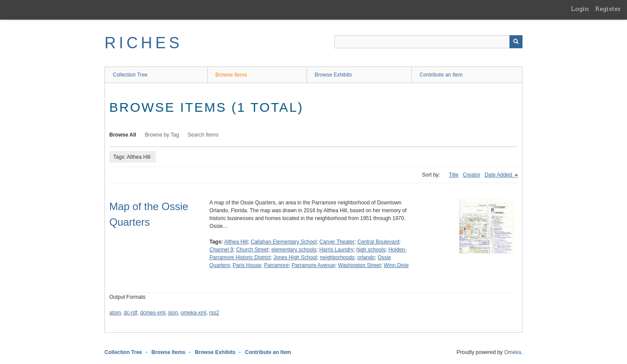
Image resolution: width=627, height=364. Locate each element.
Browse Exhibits (333, 75)
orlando (366, 257)
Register (608, 9)
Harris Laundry (336, 250)
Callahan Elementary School (284, 242)
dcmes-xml (153, 313)
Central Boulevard (378, 242)
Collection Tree (130, 75)
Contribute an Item (441, 75)
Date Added (499, 175)
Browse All (123, 135)
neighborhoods (337, 257)
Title (454, 175)
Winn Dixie (396, 265)
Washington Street (359, 265)
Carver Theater (337, 242)
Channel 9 (221, 250)
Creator (472, 175)
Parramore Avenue (313, 265)
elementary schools (294, 250)
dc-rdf (130, 313)
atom (115, 313)
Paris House (247, 265)
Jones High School (295, 257)
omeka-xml (194, 313)
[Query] (428, 42)
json (173, 313)
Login (580, 9)
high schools (371, 250)
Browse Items (231, 75)
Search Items (203, 135)
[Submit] (516, 42)
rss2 (214, 313)
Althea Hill (236, 242)
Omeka (513, 352)
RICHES (143, 43)
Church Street (252, 250)
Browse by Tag (162, 135)
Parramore (276, 265)
